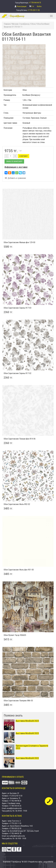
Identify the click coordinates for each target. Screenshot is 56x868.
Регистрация (22, 6)
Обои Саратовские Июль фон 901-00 (19, 570)
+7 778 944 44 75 (35, 3)
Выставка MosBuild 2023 (27, 733)
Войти (39, 6)
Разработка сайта (35, 862)
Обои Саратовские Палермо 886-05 (18, 701)
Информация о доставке (16, 167)
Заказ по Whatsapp (14, 161)
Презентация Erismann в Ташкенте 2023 (32, 747)
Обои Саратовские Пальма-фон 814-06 (20, 439)
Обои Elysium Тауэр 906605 (15, 635)
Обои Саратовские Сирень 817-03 (17, 308)
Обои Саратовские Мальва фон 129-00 (19, 242)
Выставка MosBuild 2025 (27, 721)
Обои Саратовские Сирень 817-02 (17, 373)
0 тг (33, 6)
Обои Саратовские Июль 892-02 (17, 504)
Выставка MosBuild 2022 (27, 758)
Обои (25, 90)
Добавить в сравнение (15, 178)
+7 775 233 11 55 (34, 10)
